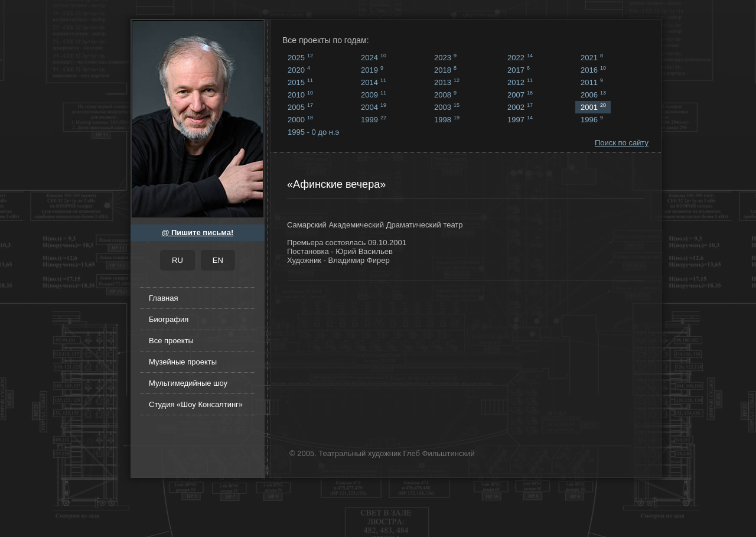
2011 (592, 82)
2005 (300, 107)
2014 (374, 82)
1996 (592, 119)
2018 (445, 70)
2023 (445, 57)
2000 (300, 119)
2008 (445, 95)
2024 (374, 57)
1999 (374, 119)
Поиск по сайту (622, 143)
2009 (374, 95)
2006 (593, 95)
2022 (520, 57)
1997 (520, 119)
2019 (372, 70)
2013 (447, 82)
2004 (374, 107)
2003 (447, 107)
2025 (300, 57)
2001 (593, 107)
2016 (593, 70)
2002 (520, 107)
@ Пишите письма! (198, 232)
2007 (520, 95)
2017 (519, 70)
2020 (299, 70)
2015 (300, 82)
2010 (300, 95)
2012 (520, 82)
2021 (592, 57)
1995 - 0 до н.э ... (313, 133)
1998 (447, 119)
